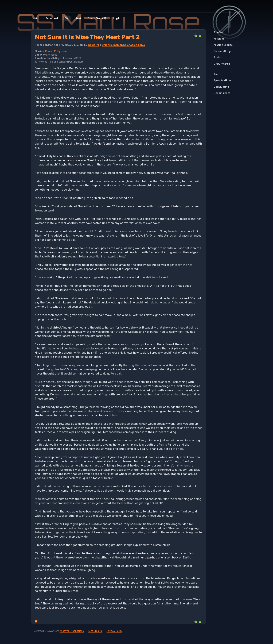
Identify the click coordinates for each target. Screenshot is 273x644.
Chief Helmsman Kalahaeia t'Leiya (123, 45)
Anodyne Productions (72, 631)
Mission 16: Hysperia (56, 51)
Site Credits (95, 631)
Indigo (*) (93, 45)
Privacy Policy (114, 631)
